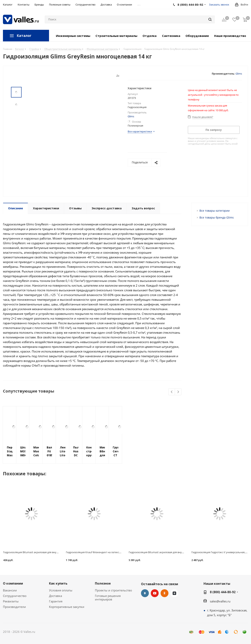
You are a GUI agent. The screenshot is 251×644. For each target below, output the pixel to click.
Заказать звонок (219, 5)
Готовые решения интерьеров (108, 598)
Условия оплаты (61, 590)
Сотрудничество (15, 596)
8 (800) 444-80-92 (223, 592)
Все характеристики (140, 131)
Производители (14, 607)
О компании (13, 583)
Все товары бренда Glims (217, 217)
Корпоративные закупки (67, 607)
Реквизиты (11, 601)
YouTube (155, 593)
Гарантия (56, 601)
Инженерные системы (73, 36)
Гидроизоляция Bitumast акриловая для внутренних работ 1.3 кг (42, 552)
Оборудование (197, 36)
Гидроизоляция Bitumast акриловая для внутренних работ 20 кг (167, 552)
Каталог (24, 36)
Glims (239, 74)
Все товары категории (215, 211)
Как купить (58, 583)
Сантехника (171, 36)
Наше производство (230, 36)
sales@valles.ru (220, 601)
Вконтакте (145, 593)
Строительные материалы (116, 36)
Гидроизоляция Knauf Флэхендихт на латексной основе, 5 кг (102, 552)
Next (178, 392)
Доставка (55, 596)
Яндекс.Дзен (174, 593)
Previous (172, 392)
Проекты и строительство (113, 590)
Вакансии (10, 590)
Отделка (150, 36)
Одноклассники (165, 593)
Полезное (103, 583)
